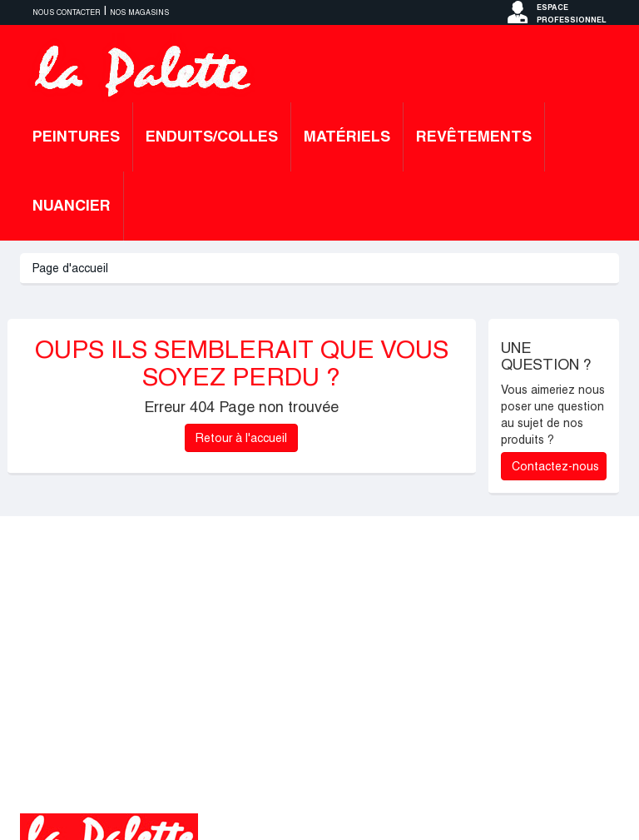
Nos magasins (139, 12)
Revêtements (474, 136)
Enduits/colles (212, 136)
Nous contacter (67, 12)
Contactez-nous (555, 466)
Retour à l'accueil (241, 438)
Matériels (347, 136)
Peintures (76, 136)
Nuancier (72, 205)
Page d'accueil (70, 268)
